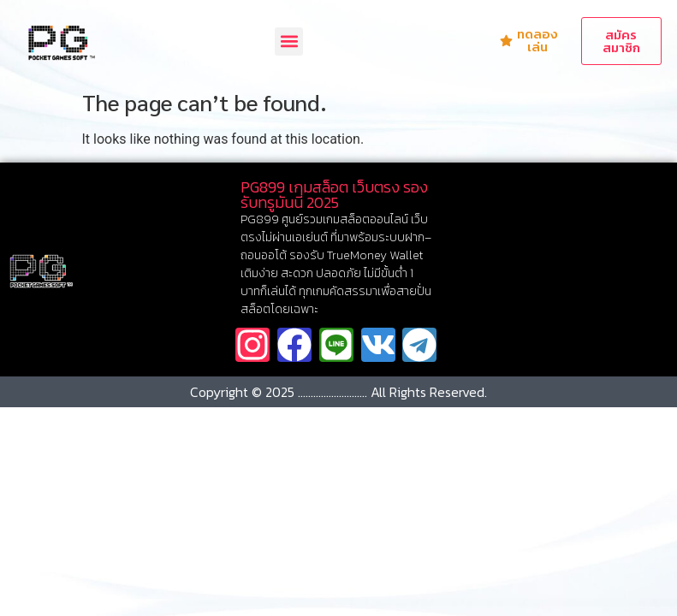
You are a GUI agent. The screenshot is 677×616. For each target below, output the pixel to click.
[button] (289, 41)
